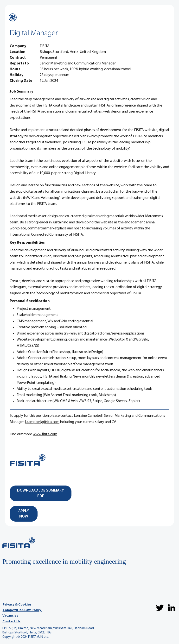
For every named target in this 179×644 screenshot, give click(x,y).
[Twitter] (160, 608)
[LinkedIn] (172, 608)
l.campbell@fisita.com (42, 422)
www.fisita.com (45, 434)
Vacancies (10, 616)
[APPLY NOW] (24, 514)
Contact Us (11, 622)
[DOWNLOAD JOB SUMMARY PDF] (41, 493)
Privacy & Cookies (17, 605)
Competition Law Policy (22, 610)
